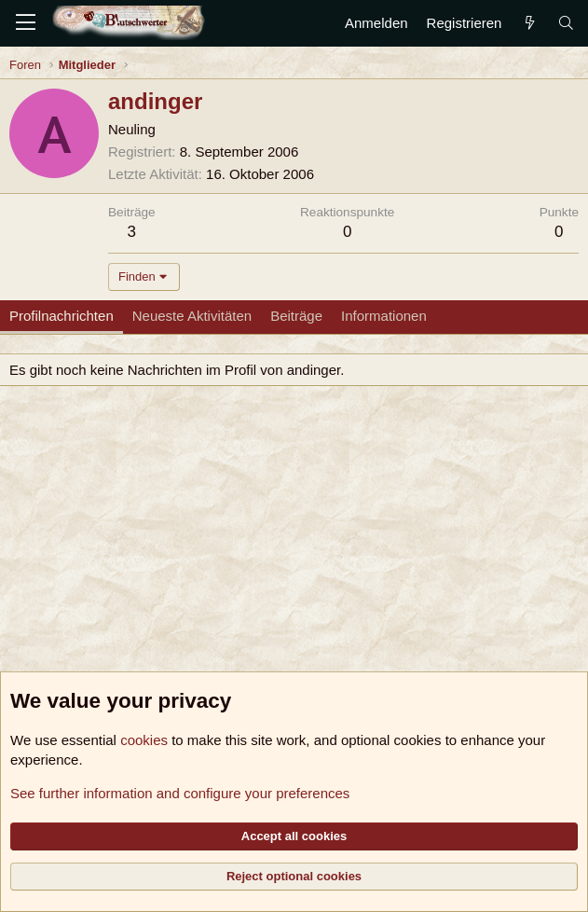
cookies (144, 740)
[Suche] (566, 23)
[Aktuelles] (529, 23)
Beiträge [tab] (296, 316)
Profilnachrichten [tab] (62, 316)
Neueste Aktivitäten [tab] (192, 316)
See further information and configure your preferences (180, 793)
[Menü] (26, 23)
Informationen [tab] (384, 316)
